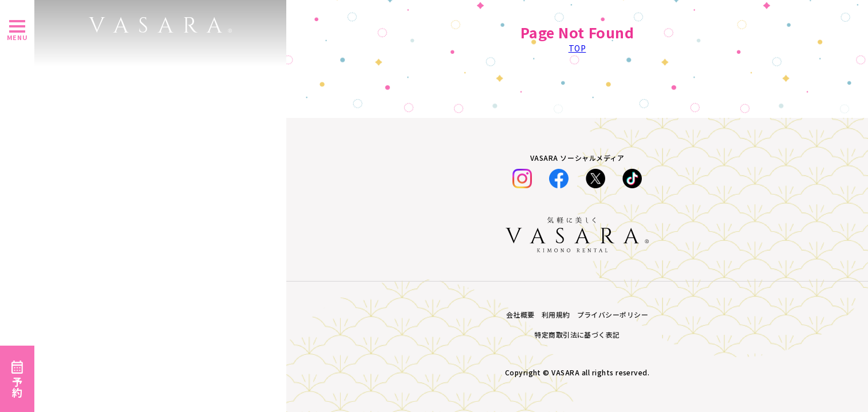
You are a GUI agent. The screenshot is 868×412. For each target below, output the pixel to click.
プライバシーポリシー (613, 314)
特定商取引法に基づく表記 (577, 334)
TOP (577, 48)
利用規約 (556, 314)
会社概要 (520, 314)
